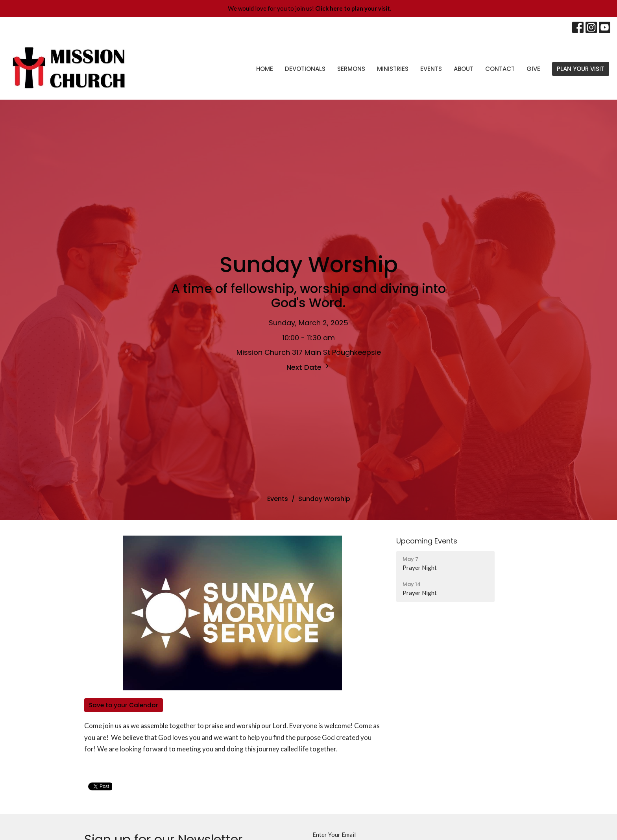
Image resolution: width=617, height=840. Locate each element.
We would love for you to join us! (309, 8)
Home (265, 69)
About (464, 69)
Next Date (309, 367)
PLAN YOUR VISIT (581, 69)
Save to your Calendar (124, 705)
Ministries (393, 69)
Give (533, 69)
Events (431, 69)
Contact (500, 69)
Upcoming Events (427, 541)
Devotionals (305, 69)
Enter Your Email (334, 834)
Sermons (351, 69)
